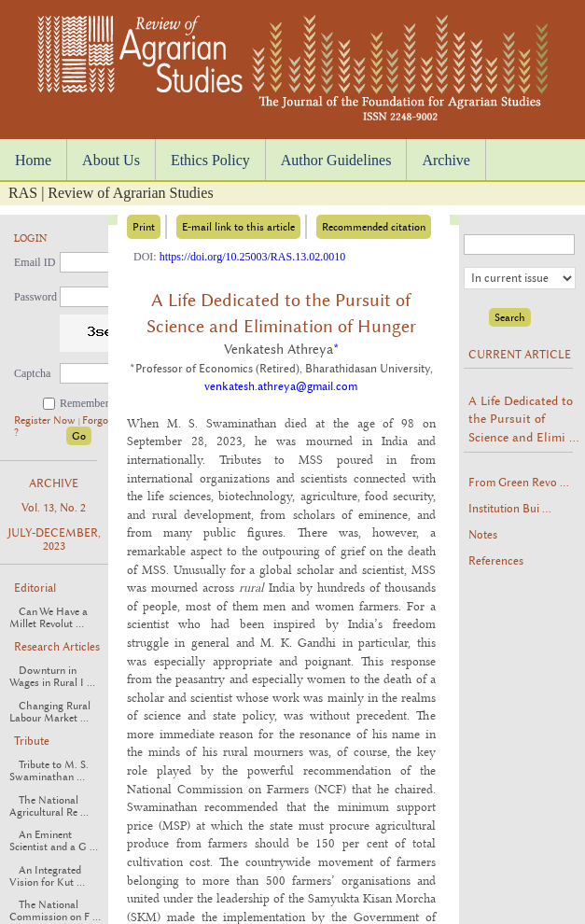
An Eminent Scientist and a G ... (54, 841)
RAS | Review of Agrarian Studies (111, 193)
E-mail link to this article (238, 227)
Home (33, 160)
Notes (483, 535)
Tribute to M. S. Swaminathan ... (49, 771)
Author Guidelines (336, 160)
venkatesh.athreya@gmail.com (281, 386)
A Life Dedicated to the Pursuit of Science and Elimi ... (523, 419)
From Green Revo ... (519, 483)
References (496, 561)
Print (144, 227)
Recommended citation (374, 227)
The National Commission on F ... (55, 911)
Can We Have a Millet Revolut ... (49, 618)
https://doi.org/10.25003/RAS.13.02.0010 (252, 257)
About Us (111, 160)
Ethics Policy (210, 160)
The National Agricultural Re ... (49, 806)
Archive (446, 160)
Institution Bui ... (510, 509)
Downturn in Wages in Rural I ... (52, 677)
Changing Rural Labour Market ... (50, 712)
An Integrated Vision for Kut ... (47, 876)
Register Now (46, 420)
